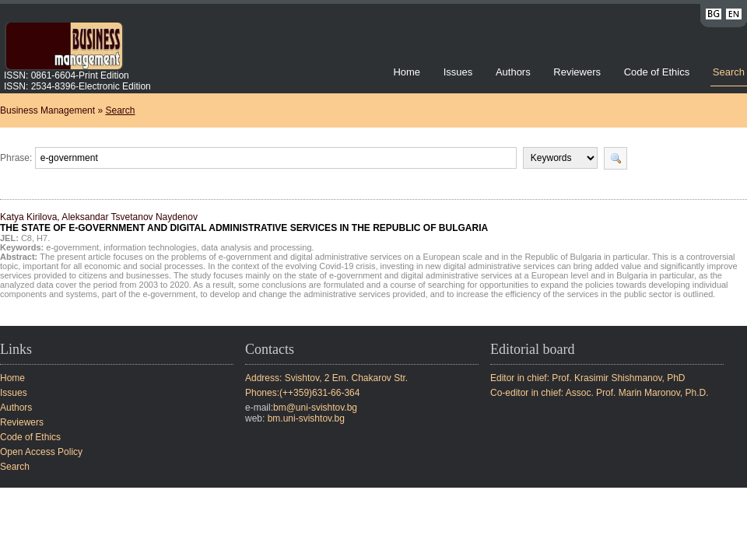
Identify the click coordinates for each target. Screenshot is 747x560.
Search (729, 72)
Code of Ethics (657, 72)
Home (407, 72)
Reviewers (578, 72)
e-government (72, 247)
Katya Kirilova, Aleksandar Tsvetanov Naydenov (244, 222)
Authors (513, 72)
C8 (26, 238)
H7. (43, 238)
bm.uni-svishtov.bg (306, 418)
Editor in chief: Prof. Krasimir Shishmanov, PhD (588, 378)
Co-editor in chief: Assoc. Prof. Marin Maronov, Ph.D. (600, 393)
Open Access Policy (41, 452)
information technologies (150, 247)
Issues (458, 72)
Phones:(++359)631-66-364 (302, 393)
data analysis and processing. (258, 247)
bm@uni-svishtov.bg (315, 408)
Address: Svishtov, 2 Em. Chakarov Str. (326, 378)
